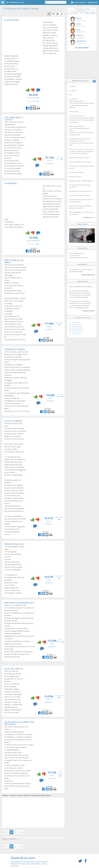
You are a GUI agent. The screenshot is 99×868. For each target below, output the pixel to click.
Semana (81, 13)
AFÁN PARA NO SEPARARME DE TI (19, 603)
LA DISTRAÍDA (10, 183)
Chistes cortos (76, 323)
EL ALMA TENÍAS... (12, 20)
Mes (88, 13)
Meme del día (82, 224)
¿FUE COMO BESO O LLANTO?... (13, 119)
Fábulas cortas (76, 333)
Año (93, 13)
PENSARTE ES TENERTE (15, 349)
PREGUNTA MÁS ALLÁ (14, 544)
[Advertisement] (22, 37)
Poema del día (82, 281)
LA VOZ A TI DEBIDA (13, 421)
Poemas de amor (77, 327)
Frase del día (82, 264)
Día (75, 13)
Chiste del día (82, 248)
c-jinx (93, 217)
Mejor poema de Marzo (80, 81)
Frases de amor (77, 331)
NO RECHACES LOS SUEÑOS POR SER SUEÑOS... (19, 723)
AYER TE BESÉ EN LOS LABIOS (14, 261)
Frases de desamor (78, 329)
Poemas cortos (76, 325)
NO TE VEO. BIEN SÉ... (14, 669)
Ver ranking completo (82, 48)
